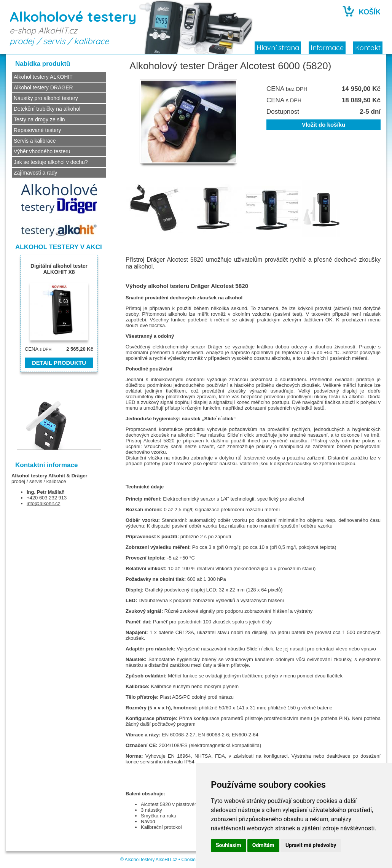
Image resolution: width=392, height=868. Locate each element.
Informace (327, 48)
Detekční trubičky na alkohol (47, 109)
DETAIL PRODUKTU (59, 363)
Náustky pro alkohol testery (46, 98)
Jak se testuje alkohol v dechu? (51, 162)
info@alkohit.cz (43, 503)
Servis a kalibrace (35, 141)
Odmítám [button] (263, 845)
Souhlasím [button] (229, 845)
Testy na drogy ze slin (39, 119)
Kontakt (368, 48)
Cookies (189, 860)
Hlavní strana (278, 48)
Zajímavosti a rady (35, 173)
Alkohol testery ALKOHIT (43, 77)
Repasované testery (37, 130)
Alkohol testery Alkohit (38, 476)
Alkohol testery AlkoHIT (148, 860)
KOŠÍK (370, 12)
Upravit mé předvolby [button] (311, 845)
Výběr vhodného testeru (42, 151)
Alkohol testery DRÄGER (43, 87)
